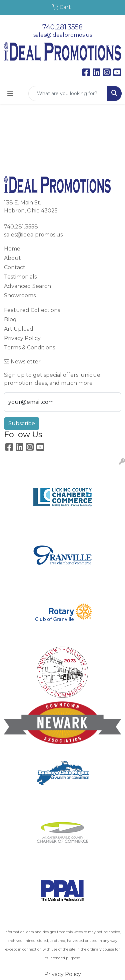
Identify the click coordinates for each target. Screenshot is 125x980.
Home (12, 249)
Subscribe (22, 423)
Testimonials (20, 277)
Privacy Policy (22, 338)
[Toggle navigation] (10, 94)
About (12, 258)
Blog (10, 319)
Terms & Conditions (29, 348)
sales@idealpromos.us (63, 35)
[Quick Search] (68, 94)
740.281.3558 (62, 27)
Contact (15, 267)
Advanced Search (27, 286)
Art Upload (19, 329)
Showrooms (20, 295)
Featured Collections (32, 310)
